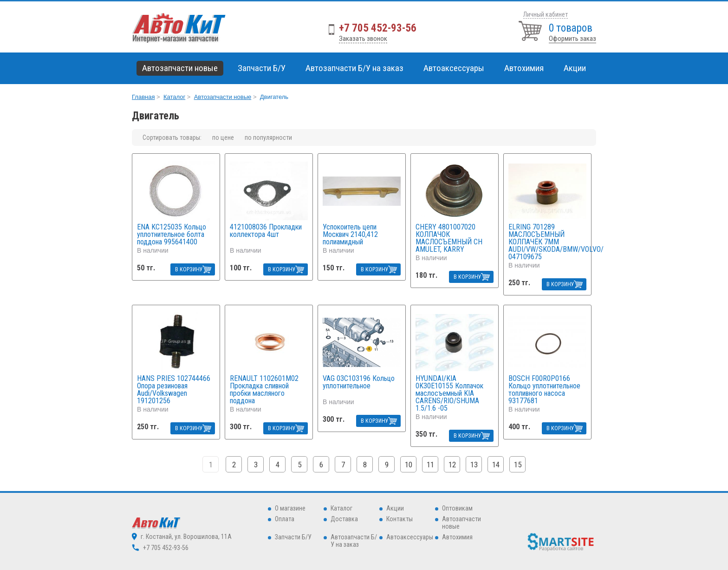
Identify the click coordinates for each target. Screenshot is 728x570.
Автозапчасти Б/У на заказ (354, 68)
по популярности (268, 138)
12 (452, 465)
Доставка (344, 519)
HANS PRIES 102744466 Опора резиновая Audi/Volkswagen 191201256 (174, 390)
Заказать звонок (363, 39)
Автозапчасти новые (223, 97)
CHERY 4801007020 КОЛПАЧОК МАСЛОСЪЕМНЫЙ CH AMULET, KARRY (449, 238)
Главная (143, 97)
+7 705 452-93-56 (378, 28)
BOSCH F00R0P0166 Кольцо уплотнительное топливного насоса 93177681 (544, 390)
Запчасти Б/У (293, 537)
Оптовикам (457, 508)
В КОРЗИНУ (189, 269)
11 (430, 465)
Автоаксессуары (410, 537)
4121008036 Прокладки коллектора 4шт (266, 231)
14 (496, 465)
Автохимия (457, 537)
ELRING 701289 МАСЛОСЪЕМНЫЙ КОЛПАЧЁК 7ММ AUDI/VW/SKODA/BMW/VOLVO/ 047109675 (547, 242)
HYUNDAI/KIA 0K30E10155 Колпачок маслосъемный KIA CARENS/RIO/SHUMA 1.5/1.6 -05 (449, 393)
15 (518, 465)
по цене (223, 138)
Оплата (285, 519)
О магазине (290, 508)
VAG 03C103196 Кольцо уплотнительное (359, 383)
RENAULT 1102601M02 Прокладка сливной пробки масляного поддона (264, 390)
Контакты (400, 519)
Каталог (174, 97)
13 (474, 465)
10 (409, 465)
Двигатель (274, 97)
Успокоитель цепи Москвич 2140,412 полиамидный (350, 235)
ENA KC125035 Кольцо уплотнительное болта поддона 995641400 (172, 235)
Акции (575, 68)
